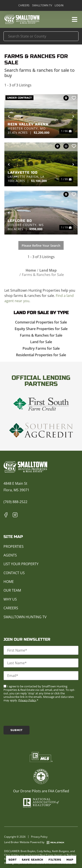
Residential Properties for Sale (41, 355)
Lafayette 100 (23, 172)
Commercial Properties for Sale (41, 322)
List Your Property (21, 564)
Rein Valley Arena (28, 124)
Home (9, 582)
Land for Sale (41, 342)
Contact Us (14, 573)
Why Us (10, 599)
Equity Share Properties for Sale (41, 329)
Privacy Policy (27, 700)
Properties (14, 546)
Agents (10, 555)
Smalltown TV (42, 5)
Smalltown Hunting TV (25, 617)
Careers (24, 5)
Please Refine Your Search (41, 246)
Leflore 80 (20, 221)
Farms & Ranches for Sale (41, 335)
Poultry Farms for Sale (41, 348)
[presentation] (37, 714)
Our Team (12, 590)
